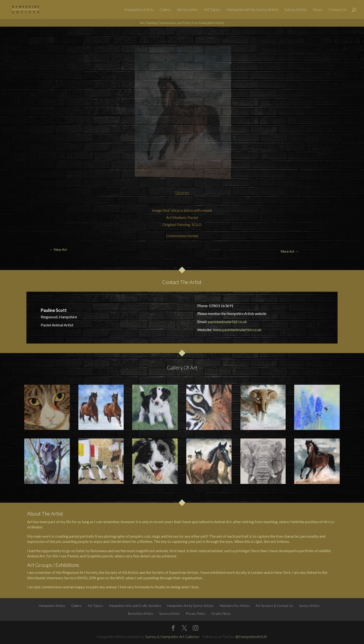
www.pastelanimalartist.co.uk (237, 330)
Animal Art (223, 522)
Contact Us (338, 10)
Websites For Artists (235, 606)
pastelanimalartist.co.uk (227, 322)
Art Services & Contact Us (274, 606)
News (318, 10)
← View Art (29, 38)
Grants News (221, 613)
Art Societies (188, 10)
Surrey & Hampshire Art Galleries (172, 637)
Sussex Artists (169, 613)
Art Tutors (212, 10)
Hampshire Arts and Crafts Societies (135, 606)
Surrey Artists (296, 10)
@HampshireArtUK (251, 637)
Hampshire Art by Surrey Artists (253, 10)
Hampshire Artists (139, 10)
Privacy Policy (196, 613)
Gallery (165, 10)
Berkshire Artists (141, 613)
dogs (156, 536)
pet (199, 541)
